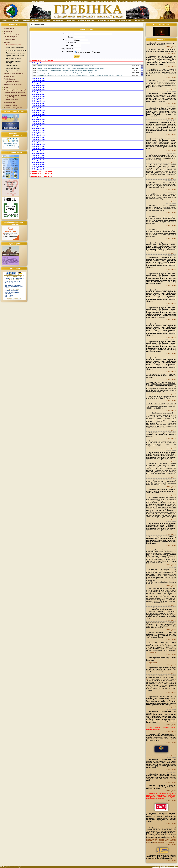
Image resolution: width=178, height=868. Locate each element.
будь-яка (78, 52)
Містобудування (9, 102)
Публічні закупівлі (10, 79)
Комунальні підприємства (13, 85)
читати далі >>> (171, 47)
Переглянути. (153, 663)
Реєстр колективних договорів (14, 93)
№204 (149, 679)
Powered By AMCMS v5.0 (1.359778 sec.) (165, 867)
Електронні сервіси (11, 37)
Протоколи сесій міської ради (15, 53)
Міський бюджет (9, 76)
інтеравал (96, 52)
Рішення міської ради (14, 45)
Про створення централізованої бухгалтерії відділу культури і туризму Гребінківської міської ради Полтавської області (70, 68)
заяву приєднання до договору (164, 842)
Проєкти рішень (9, 39)
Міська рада (8, 31)
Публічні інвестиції (12, 71)
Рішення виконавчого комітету (16, 48)
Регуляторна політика (11, 82)
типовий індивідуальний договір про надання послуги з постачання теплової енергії (161, 840)
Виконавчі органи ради (12, 34)
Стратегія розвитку (12, 65)
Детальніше (152, 652)
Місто (6, 87)
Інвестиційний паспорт (13, 68)
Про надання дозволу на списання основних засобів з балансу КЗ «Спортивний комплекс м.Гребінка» (66, 73)
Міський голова (9, 29)
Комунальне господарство (13, 108)
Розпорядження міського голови (16, 50)
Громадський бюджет (11, 100)
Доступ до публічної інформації (15, 90)
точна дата (87, 52)
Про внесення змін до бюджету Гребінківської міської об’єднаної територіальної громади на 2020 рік (65, 66)
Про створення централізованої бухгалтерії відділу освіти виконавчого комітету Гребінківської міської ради (67, 70)
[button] (77, 56)
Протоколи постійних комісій (15, 56)
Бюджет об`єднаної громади (14, 74)
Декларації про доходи (13, 58)
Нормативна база (40, 25)
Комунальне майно (10, 105)
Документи (8, 42)
